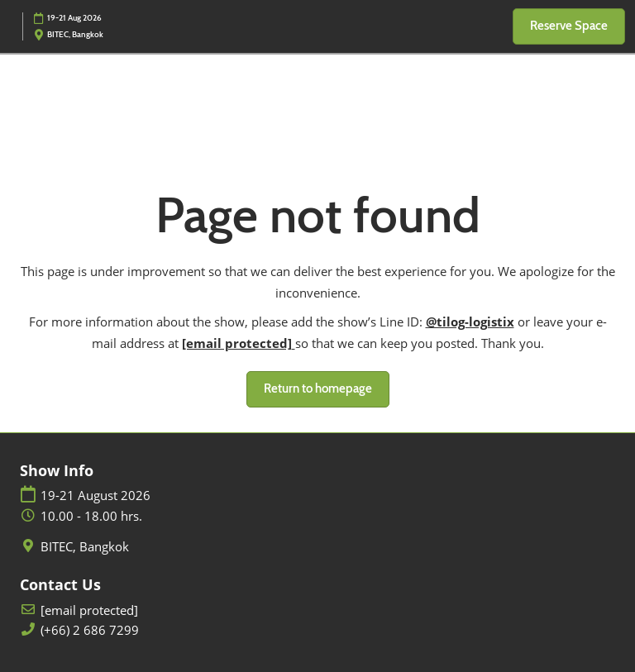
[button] (569, 26)
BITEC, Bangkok (85, 547)
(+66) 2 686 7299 (90, 630)
